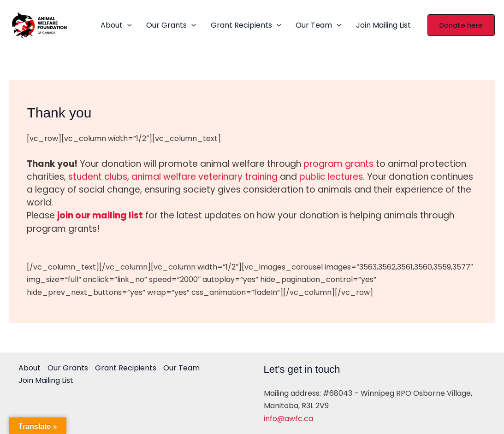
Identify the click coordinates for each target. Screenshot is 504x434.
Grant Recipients (246, 25)
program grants (338, 164)
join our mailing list (100, 215)
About (116, 25)
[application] (127, 25)
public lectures (331, 177)
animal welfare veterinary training (205, 177)
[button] (461, 25)
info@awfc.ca (288, 419)
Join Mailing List (383, 25)
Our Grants (171, 25)
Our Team (318, 25)
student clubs (98, 177)
